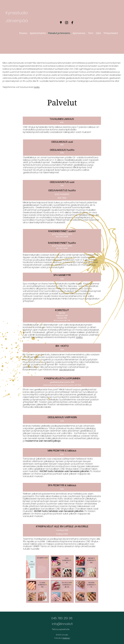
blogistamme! (67, 370)
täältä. (79, 337)
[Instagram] (67, 23)
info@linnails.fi (62, 624)
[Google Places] (61, 23)
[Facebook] (72, 23)
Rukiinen (66, 638)
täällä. (37, 87)
